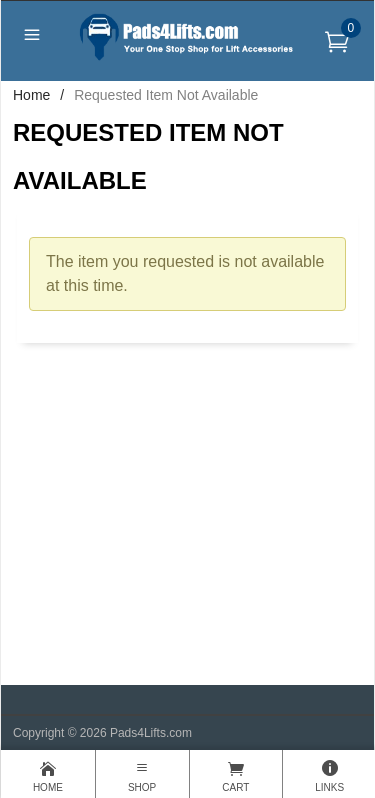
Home (31, 95)
